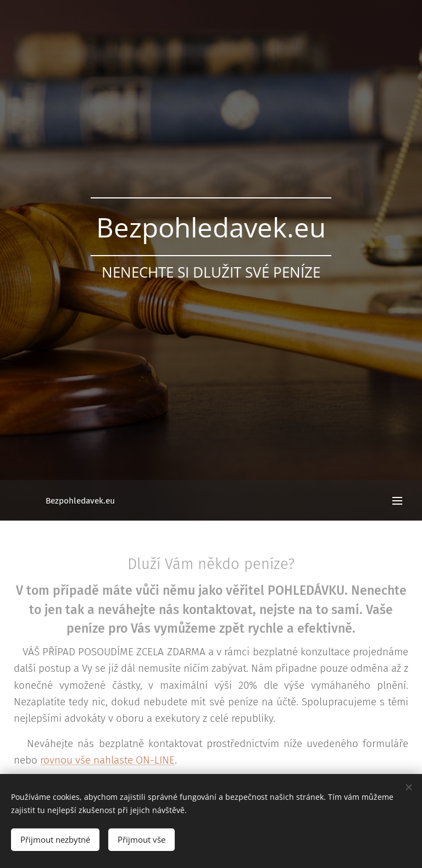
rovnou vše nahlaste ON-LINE (107, 761)
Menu (397, 501)
